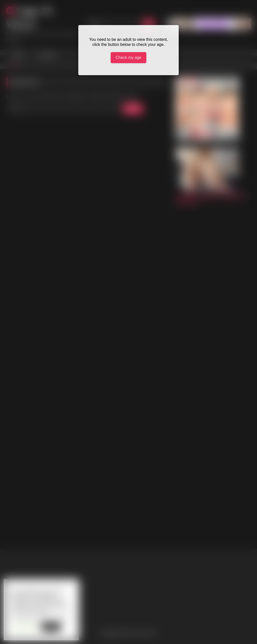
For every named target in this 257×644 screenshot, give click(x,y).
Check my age (128, 58)
